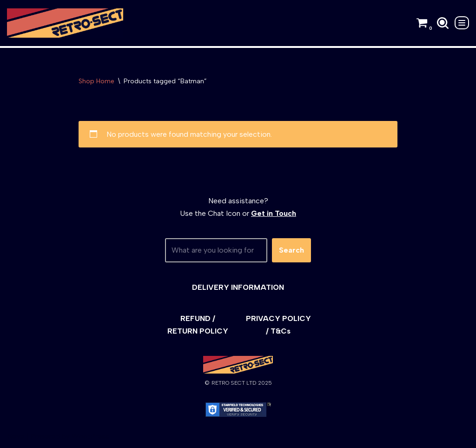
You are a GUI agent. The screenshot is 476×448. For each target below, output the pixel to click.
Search (291, 250)
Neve (16, 436)
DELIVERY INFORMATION (238, 287)
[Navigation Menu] (462, 23)
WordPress (90, 436)
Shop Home (96, 81)
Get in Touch (274, 213)
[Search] (443, 23)
